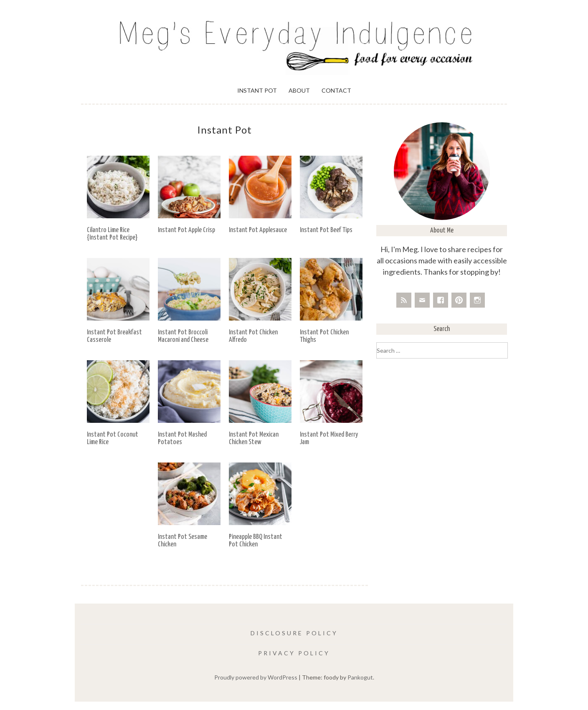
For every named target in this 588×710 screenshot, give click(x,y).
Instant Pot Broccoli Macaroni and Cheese (183, 336)
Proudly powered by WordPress (256, 677)
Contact (336, 90)
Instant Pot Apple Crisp (186, 230)
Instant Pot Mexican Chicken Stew (254, 438)
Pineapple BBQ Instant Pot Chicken (256, 541)
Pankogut (360, 677)
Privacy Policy (294, 653)
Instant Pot (257, 90)
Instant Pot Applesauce (258, 230)
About (299, 90)
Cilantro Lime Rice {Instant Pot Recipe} (112, 234)
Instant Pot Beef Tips (326, 230)
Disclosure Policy (294, 633)
